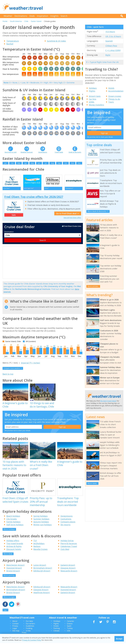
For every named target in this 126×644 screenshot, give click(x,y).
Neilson (37, 547)
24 (25, 346)
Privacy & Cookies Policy (32, 640)
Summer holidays (41, 520)
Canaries (70, 622)
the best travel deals (108, 401)
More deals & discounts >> (98, 211)
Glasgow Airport (68, 569)
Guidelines (30, 627)
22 (31, 347)
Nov (72, 163)
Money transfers (96, 105)
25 (4, 346)
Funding (29, 629)
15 (68, 349)
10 (21, 351)
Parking (57, 629)
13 (27, 350)
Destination (9, 233)
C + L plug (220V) (113, 50)
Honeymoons (67, 517)
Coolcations (66, 520)
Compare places (68, 523)
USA (69, 632)
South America (16, 21)
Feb (12, 163)
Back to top (8, 375)
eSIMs (92, 102)
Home (5, 21)
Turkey (70, 629)
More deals (8, 555)
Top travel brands (15, 544)
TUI (35, 542)
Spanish (109, 41)
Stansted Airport (14, 569)
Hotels (111, 88)
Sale (14, 216)
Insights (54, 16)
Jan (5, 163)
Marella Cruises (40, 550)
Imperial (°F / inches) (30, 364)
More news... (92, 483)
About (15, 622)
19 (45, 348)
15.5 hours (110, 32)
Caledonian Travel (69, 547)
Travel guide (59, 152)
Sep (59, 163)
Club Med (65, 550)
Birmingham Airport (43, 569)
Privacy (15, 627)
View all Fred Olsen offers (72, 219)
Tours (111, 102)
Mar (19, 163)
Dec (79, 163)
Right (108, 55)
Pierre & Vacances (69, 544)
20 (38, 347)
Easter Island (36, 21)
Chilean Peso (111, 46)
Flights (92, 91)
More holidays (9, 530)
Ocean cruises (115, 96)
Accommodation (116, 91)
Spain (69, 627)
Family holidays (13, 523)
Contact (15, 625)
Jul (46, 163)
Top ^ (5, 611)
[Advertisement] (85, 7)
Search (64, 16)
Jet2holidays (39, 544)
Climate (56, 632)
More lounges (9, 598)
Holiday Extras (67, 542)
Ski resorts (65, 526)
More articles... (93, 286)
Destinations (21, 16)
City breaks (12, 520)
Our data (29, 622)
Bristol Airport (13, 572)
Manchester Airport (15, 566)
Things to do (114, 99)
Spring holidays (40, 517)
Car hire (92, 99)
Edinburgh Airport (42, 572)
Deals (32, 16)
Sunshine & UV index (56, 41)
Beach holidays (13, 517)
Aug (52, 163)
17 (34, 348)
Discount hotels (14, 550)
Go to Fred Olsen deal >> (68, 214)
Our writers (30, 625)
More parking (9, 576)
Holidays (93, 88)
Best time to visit (11, 152)
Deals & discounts (75, 152)
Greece (70, 625)
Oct (66, 163)
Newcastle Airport (69, 572)
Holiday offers (13, 542)
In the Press (26, 633)
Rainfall (10, 44)
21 (71, 347)
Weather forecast (27, 152)
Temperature (13, 41)
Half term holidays (15, 526)
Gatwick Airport (68, 566)
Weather (8, 16)
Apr (26, 163)
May (32, 163)
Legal (15, 629)
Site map (16, 632)
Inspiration (43, 16)
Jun (39, 163)
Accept (119, 639)
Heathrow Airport (42, 593)
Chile (26, 21)
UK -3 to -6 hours (113, 36)
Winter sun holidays (43, 526)
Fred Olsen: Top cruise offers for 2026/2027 (34, 198)
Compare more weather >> (13, 369)
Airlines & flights (14, 547)
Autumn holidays (41, 523)
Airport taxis (95, 96)
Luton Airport (40, 566)
